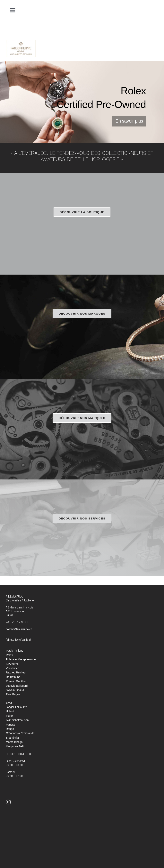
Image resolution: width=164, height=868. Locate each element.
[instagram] (8, 802)
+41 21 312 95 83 (17, 623)
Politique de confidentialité (18, 640)
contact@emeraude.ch (19, 630)
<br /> (143, 48)
